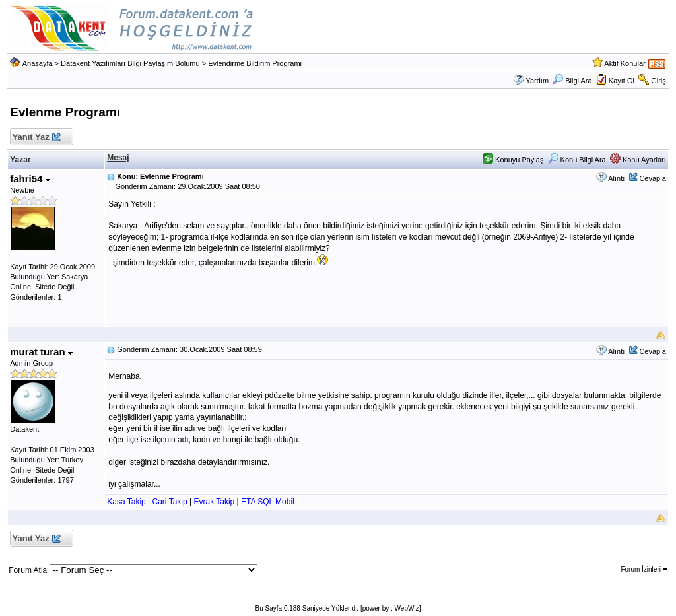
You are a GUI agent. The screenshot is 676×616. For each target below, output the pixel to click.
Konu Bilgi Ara (577, 160)
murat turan (41, 352)
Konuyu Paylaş (513, 160)
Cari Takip (170, 502)
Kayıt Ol (622, 81)
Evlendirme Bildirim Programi (255, 63)
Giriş (659, 81)
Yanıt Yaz (36, 138)
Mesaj (118, 158)
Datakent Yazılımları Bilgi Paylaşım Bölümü (130, 63)
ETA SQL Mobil (268, 502)
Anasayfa (38, 63)
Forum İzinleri (644, 569)
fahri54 (30, 179)
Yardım (537, 81)
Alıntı (616, 178)
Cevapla (652, 178)
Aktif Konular (625, 63)
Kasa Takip (126, 502)
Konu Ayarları (638, 160)
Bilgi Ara (572, 81)
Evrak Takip (214, 502)
